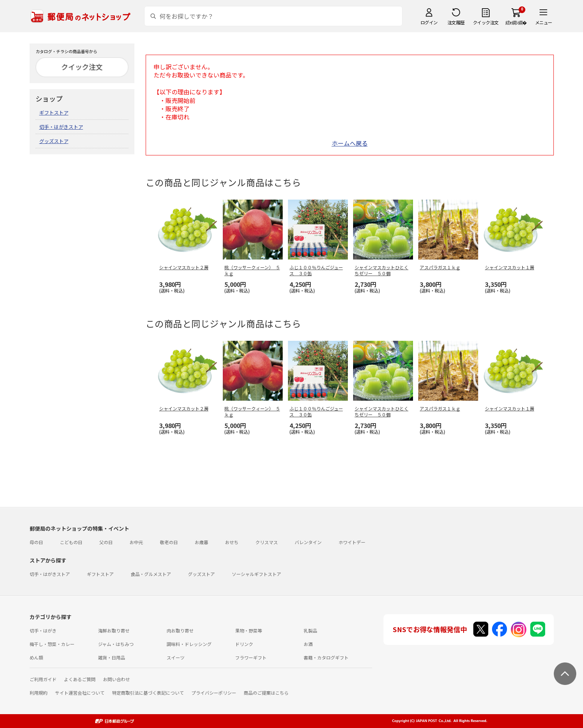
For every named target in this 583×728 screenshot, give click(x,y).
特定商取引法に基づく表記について (148, 693)
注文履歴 (456, 22)
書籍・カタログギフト (326, 657)
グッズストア (54, 141)
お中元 (136, 542)
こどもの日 (71, 542)
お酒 (308, 644)
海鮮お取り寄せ (114, 630)
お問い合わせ (116, 679)
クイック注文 (486, 22)
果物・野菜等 (249, 630)
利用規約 (39, 693)
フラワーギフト (251, 657)
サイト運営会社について (80, 693)
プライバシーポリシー (214, 693)
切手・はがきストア (61, 127)
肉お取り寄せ (180, 630)
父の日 (106, 542)
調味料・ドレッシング (189, 644)
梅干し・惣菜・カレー (52, 644)
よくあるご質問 (80, 679)
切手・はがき (43, 630)
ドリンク (244, 644)
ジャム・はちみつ (116, 644)
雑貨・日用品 (112, 657)
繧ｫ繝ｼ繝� (516, 22)
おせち (232, 542)
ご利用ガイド (43, 679)
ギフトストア (54, 113)
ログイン (429, 22)
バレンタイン (308, 542)
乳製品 (310, 630)
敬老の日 (169, 542)
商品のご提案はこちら (266, 693)
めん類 (36, 657)
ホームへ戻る (350, 143)
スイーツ (176, 657)
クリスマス (267, 542)
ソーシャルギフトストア (256, 574)
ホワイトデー (352, 542)
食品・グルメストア (151, 574)
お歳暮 (201, 542)
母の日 (36, 542)
